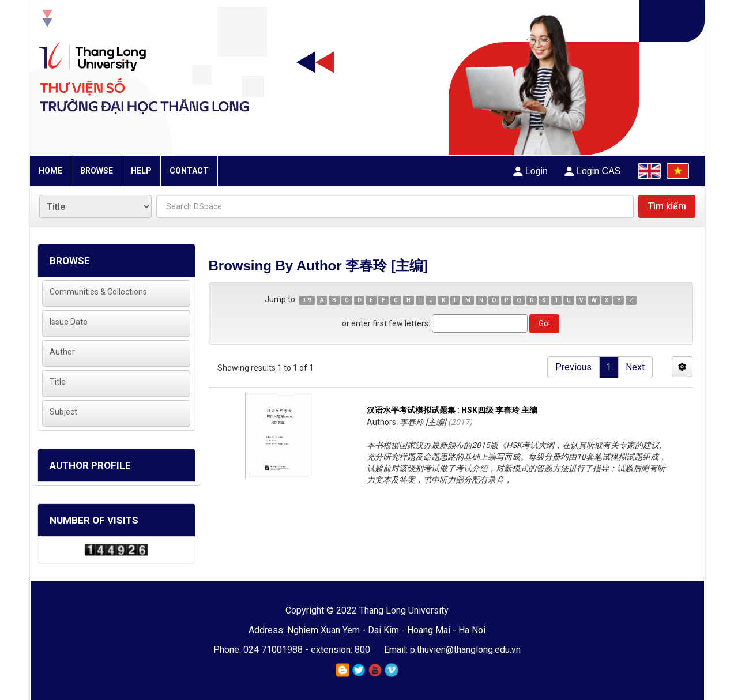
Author (62, 352)
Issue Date (69, 322)
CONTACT (189, 171)
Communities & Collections (98, 292)
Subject (63, 412)
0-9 (307, 300)
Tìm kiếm (667, 206)
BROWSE (97, 171)
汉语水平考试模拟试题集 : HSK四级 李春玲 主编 (452, 410)
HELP (141, 171)
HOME (50, 171)
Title (58, 382)
